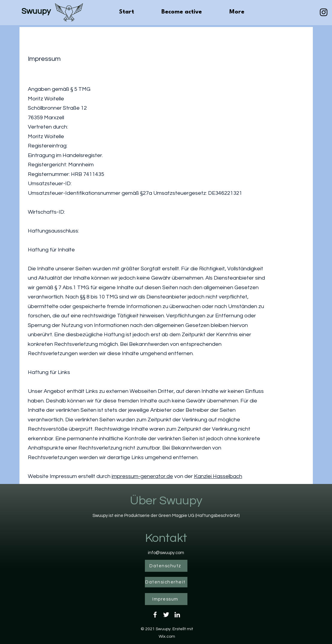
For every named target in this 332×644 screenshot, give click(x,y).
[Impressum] (166, 599)
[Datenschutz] (166, 566)
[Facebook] (155, 615)
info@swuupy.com (166, 553)
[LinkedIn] (177, 615)
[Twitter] (166, 615)
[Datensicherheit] (166, 582)
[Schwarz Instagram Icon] (324, 12)
